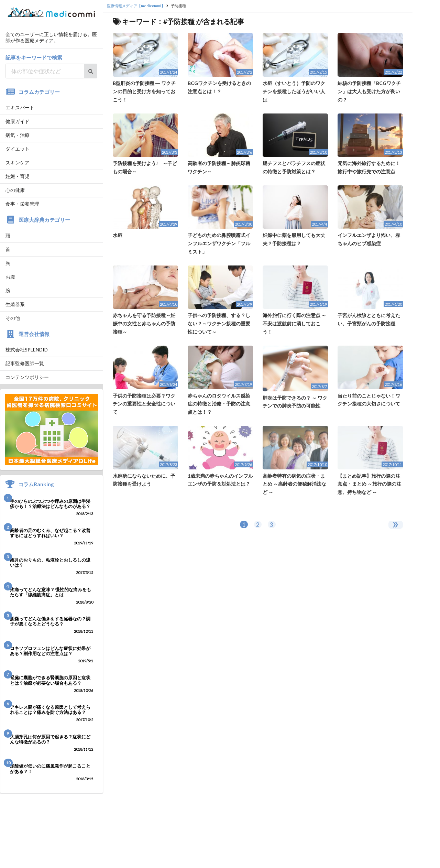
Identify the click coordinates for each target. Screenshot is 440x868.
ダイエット (18, 149)
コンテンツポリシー (27, 377)
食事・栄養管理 (22, 204)
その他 (13, 318)
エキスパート (20, 107)
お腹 (10, 277)
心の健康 (15, 190)
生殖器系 (15, 304)
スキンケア (18, 162)
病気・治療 (18, 135)
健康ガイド (18, 121)
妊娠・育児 (18, 176)
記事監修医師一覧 (25, 363)
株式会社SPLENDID (27, 350)
